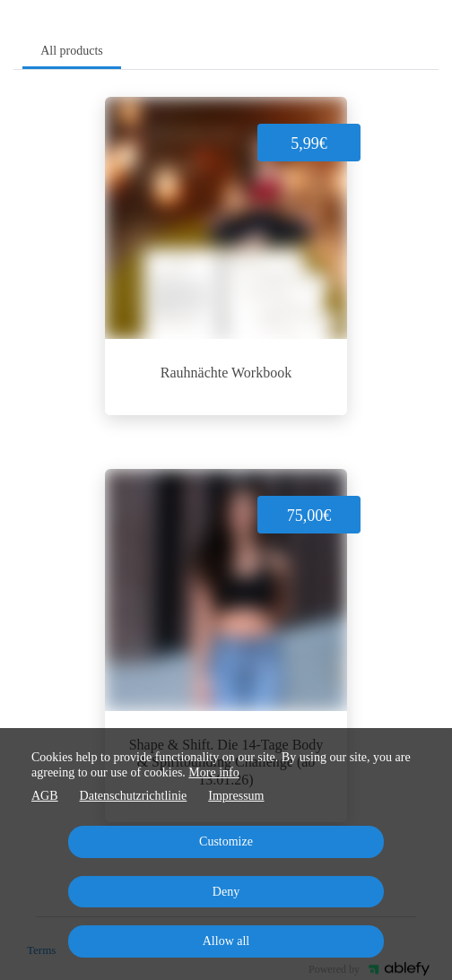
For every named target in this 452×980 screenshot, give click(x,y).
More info (213, 772)
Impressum (236, 796)
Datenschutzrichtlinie (134, 796)
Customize (226, 841)
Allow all (226, 941)
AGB (45, 796)
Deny (226, 892)
